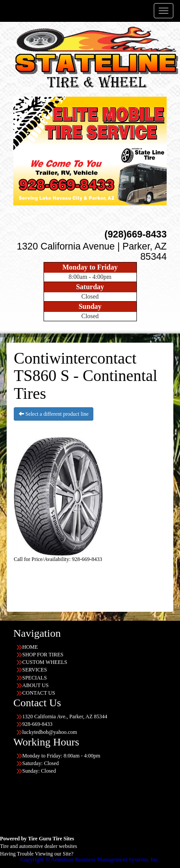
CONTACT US (39, 693)
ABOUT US (35, 685)
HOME (30, 647)
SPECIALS (34, 678)
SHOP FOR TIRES (43, 655)
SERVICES (35, 670)
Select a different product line (54, 414)
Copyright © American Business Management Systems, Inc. (90, 859)
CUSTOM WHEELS (45, 662)
